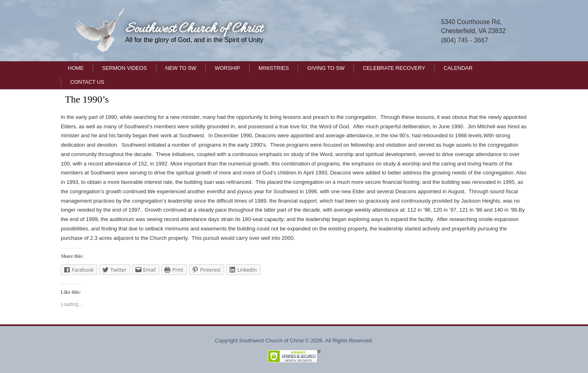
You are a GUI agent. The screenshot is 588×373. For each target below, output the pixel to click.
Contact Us (87, 82)
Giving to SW (326, 68)
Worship (227, 68)
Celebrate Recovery (394, 68)
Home (76, 68)
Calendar (458, 68)
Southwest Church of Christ (194, 29)
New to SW (181, 68)
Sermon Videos (125, 68)
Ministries (274, 68)
